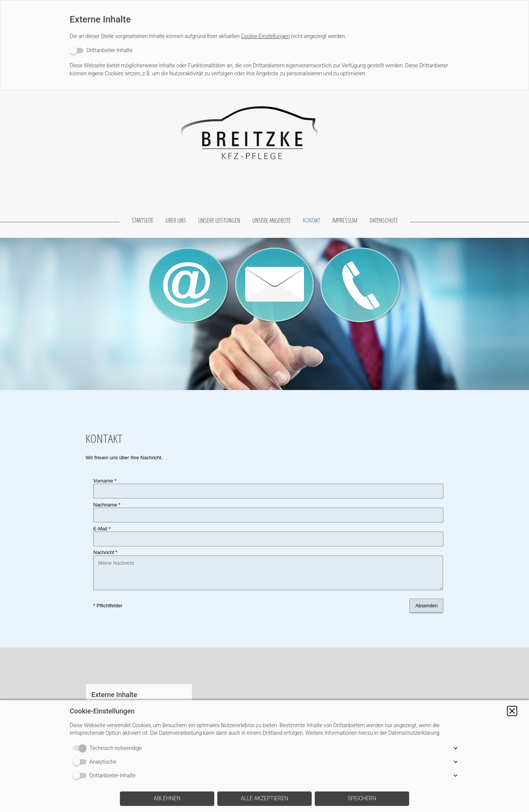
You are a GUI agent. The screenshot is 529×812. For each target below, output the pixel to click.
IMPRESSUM (345, 220)
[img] (264, 128)
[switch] (101, 50)
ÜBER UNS (176, 220)
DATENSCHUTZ (384, 220)
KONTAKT (312, 220)
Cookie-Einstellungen (265, 36)
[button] (512, 711)
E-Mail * (102, 517)
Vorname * (105, 481)
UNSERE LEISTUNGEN (219, 220)
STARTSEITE (143, 220)
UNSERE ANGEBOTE (272, 220)
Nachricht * (105, 534)
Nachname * (107, 499)
